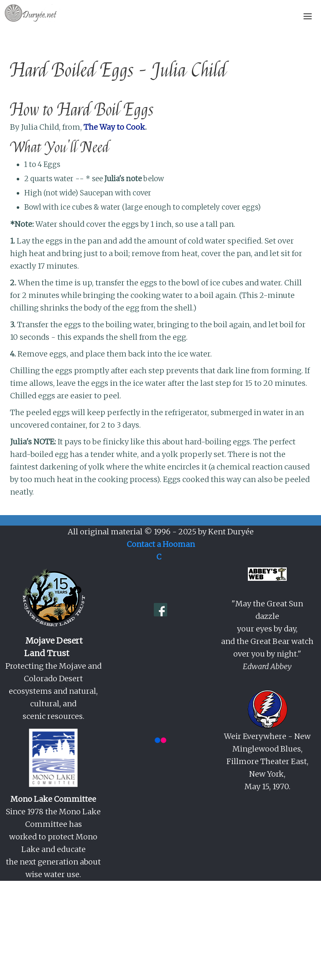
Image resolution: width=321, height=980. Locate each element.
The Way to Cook (114, 127)
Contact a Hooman (161, 544)
